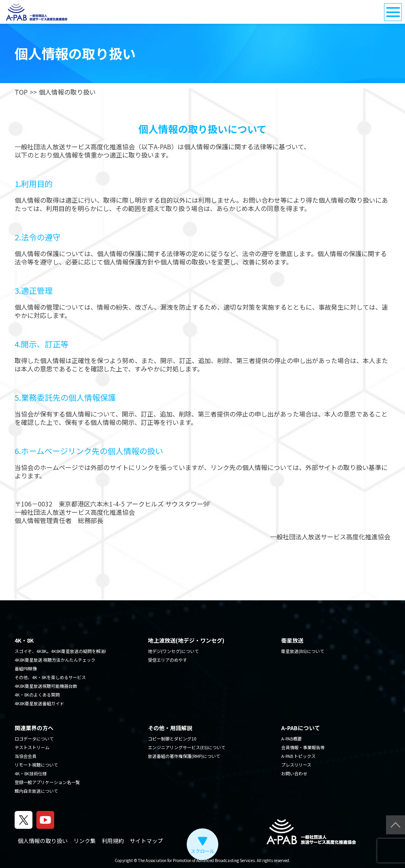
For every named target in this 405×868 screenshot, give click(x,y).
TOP (21, 92)
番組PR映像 (26, 668)
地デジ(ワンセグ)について (173, 651)
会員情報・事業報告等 (303, 747)
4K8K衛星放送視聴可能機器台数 (46, 686)
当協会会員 (26, 756)
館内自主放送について (36, 791)
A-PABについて (301, 728)
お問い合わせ (294, 773)
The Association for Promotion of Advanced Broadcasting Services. (197, 860)
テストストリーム (32, 747)
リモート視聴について (36, 765)
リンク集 (85, 841)
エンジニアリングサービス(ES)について (187, 747)
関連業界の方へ (34, 728)
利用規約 (113, 841)
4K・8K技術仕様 (31, 773)
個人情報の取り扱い (43, 841)
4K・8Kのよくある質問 (37, 695)
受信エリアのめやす (167, 660)
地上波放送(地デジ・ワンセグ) (186, 640)
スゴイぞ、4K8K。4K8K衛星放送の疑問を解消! (60, 651)
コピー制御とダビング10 (172, 739)
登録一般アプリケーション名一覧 (47, 782)
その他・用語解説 (170, 728)
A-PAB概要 (291, 739)
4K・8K (24, 640)
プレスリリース (296, 765)
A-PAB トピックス (298, 756)
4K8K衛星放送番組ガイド (39, 703)
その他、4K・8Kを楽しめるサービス (50, 677)
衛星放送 (292, 640)
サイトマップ (146, 841)
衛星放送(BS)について (303, 651)
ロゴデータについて (34, 739)
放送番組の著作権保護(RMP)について (184, 756)
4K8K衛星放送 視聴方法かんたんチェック (55, 660)
